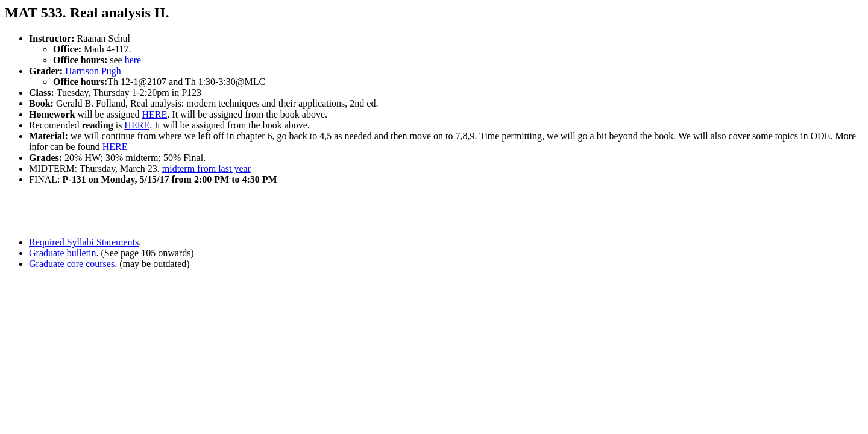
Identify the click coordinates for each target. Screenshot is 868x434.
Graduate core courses (72, 264)
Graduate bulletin (63, 253)
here (133, 60)
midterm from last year (206, 168)
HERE (155, 114)
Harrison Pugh (93, 71)
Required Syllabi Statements (84, 242)
